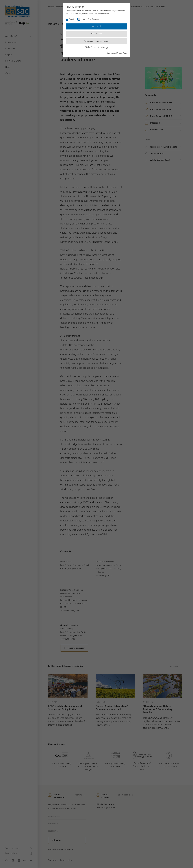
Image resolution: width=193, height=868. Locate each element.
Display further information (96, 47)
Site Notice (112, 53)
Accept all (97, 26)
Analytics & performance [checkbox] (90, 19)
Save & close (97, 34)
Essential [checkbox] (72, 19)
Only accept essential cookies (96, 41)
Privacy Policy (122, 53)
